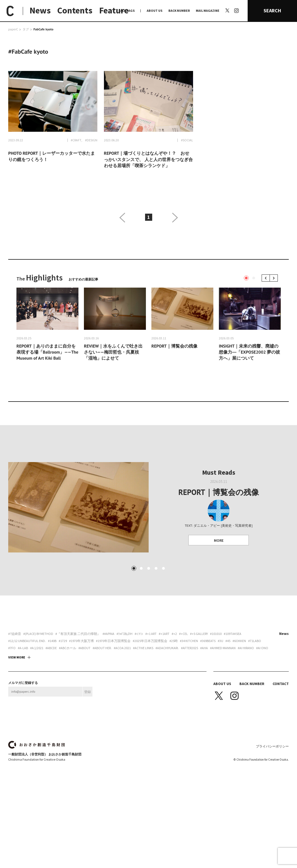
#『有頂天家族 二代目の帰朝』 (78, 634)
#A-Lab (23, 648)
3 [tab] (148, 568)
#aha (204, 648)
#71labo (255, 641)
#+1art (164, 634)
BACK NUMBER (179, 11)
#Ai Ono (262, 648)
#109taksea (233, 634)
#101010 (216, 634)
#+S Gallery (199, 634)
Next (275, 278)
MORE (219, 540)
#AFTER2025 (189, 648)
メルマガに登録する (23, 683)
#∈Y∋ (139, 634)
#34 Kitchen (189, 641)
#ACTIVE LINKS (143, 648)
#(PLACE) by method (38, 634)
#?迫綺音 (15, 634)
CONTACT (281, 684)
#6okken (239, 641)
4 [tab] (156, 568)
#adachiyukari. (167, 648)
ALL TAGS (128, 11)
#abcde (51, 648)
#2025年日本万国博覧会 (150, 641)
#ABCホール (68, 648)
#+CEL (183, 634)
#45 (228, 641)
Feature (114, 10)
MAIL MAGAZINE (208, 11)
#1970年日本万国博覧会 (113, 641)
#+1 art (151, 634)
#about (84, 648)
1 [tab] (246, 278)
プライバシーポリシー (272, 746)
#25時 (174, 641)
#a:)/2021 (37, 648)
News (40, 10)
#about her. (102, 648)
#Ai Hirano (246, 648)
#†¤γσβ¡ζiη (125, 634)
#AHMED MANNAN (223, 648)
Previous (267, 278)
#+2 (174, 634)
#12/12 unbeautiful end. (27, 641)
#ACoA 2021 (122, 648)
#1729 (63, 641)
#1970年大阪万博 (81, 641)
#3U (220, 641)
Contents (75, 10)
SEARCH (272, 11)
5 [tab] (163, 568)
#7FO (12, 648)
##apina (108, 634)
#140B (52, 641)
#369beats (208, 641)
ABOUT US (155, 11)
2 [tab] (254, 278)
